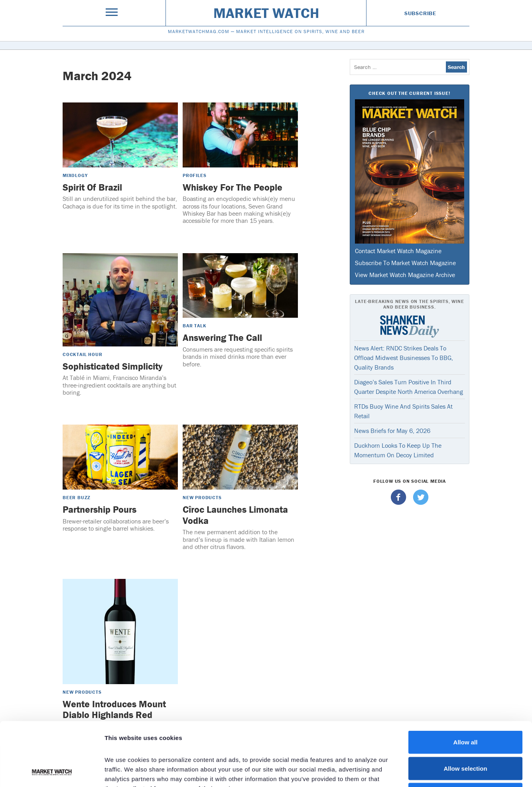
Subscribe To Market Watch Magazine (405, 263)
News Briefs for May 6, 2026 (392, 431)
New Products (202, 497)
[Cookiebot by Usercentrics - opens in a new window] (52, 771)
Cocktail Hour (82, 354)
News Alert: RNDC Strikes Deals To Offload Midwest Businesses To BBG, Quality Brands (404, 358)
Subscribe (420, 13)
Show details (419, 771)
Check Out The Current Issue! (409, 93)
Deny (466, 735)
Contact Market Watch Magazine (398, 251)
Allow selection (465, 709)
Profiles (194, 175)
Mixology (75, 175)
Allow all (466, 682)
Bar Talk (194, 326)
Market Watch (266, 13)
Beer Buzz (77, 497)
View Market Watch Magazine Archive (405, 275)
